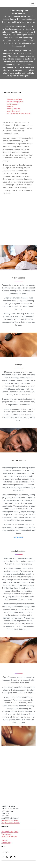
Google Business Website (11, 823)
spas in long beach (13, 111)
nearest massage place (15, 102)
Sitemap (4, 840)
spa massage (18, 537)
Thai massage (6, 834)
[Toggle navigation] (33, 4)
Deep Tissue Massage (9, 836)
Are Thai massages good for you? (19, 113)
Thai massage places (14, 99)
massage (10, 106)
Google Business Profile (10, 821)
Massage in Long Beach (10, 832)
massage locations (13, 109)
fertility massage (13, 104)
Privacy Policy (6, 843)
